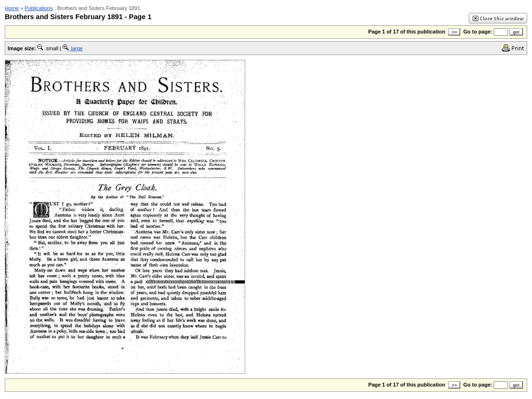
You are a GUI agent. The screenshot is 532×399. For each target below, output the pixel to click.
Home (12, 8)
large (73, 48)
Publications (39, 8)
